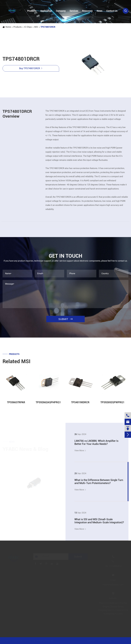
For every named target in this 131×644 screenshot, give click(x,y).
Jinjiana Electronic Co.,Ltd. (25, 641)
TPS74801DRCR (48, 27)
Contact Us (112, 11)
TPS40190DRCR (80, 404)
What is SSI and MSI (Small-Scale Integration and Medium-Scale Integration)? (99, 521)
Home (8, 27)
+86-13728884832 (15, 3)
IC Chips (28, 27)
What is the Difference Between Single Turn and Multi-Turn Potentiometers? (99, 482)
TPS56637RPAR (16, 404)
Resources (87, 11)
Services (74, 11)
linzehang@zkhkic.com (48, 3)
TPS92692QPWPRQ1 (112, 404)
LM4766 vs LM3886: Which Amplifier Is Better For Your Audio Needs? (96, 442)
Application (46, 11)
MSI (36, 27)
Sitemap (90, 641)
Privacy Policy (104, 641)
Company (61, 11)
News (100, 11)
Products (32, 11)
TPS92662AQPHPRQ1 (48, 404)
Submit (79, 557)
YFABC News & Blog (25, 448)
